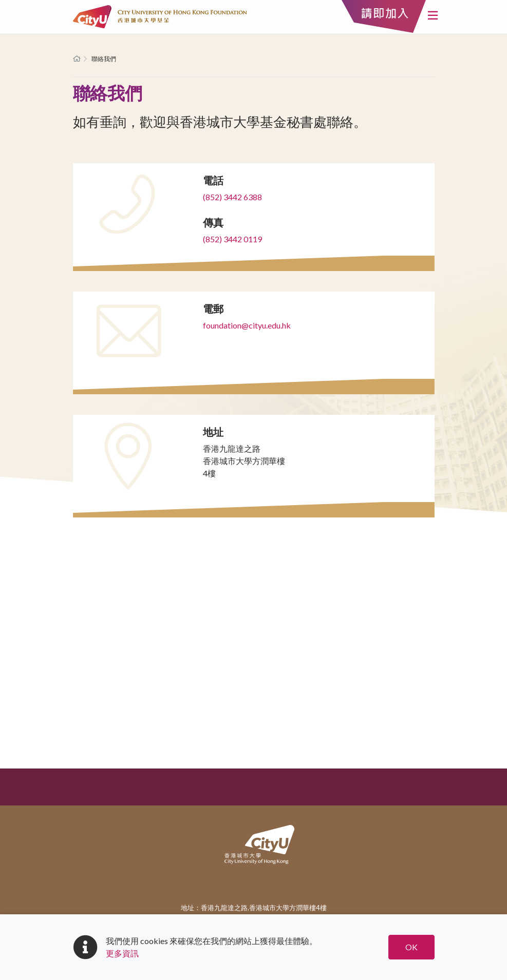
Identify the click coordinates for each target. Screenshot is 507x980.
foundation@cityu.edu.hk (247, 325)
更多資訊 (122, 953)
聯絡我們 (104, 59)
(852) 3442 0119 (232, 239)
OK (411, 947)
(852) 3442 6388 (232, 197)
